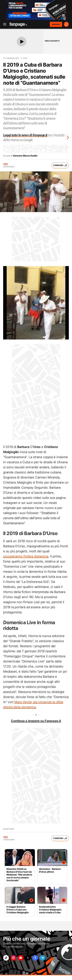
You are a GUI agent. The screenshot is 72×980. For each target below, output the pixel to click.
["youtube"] (21, 958)
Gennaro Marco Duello (25, 156)
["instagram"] (13, 958)
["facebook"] (35, 958)
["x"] (28, 958)
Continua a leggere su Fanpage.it (36, 721)
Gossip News (9, 829)
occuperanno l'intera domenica (26, 556)
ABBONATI (56, 24)
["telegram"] (43, 958)
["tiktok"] (6, 958)
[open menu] (4, 24)
